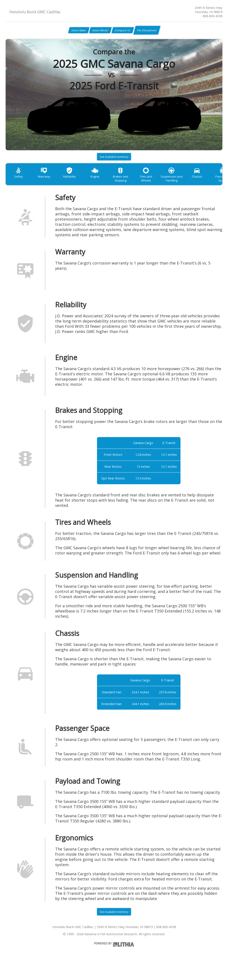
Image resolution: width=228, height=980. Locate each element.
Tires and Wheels (161, 182)
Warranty (48, 182)
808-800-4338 (213, 16)
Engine (104, 182)
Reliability (76, 182)
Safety (20, 182)
